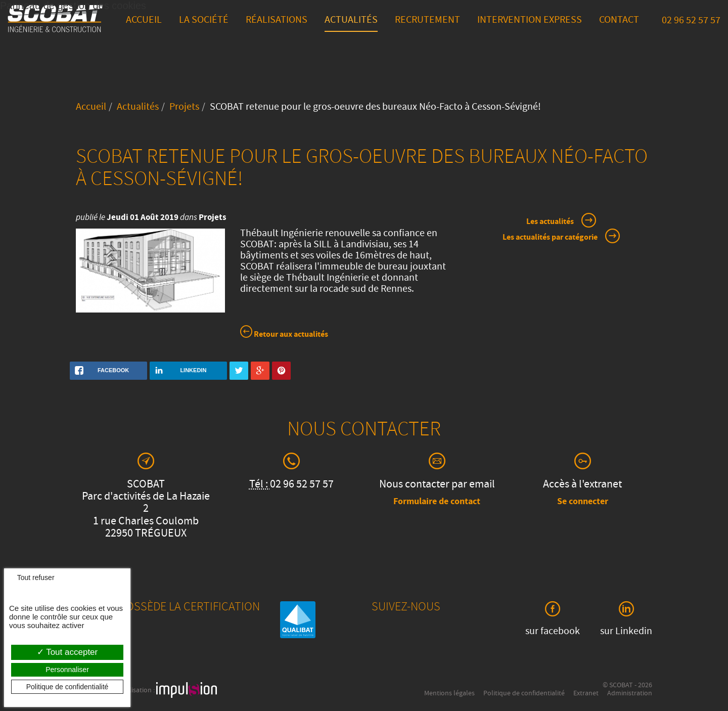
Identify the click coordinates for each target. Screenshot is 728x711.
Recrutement (427, 21)
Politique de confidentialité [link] (67, 687)
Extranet (586, 694)
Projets (184, 108)
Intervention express (530, 21)
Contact (619, 21)
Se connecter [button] (583, 502)
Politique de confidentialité (524, 694)
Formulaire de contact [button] (437, 502)
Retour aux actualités (284, 334)
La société (204, 21)
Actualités (351, 21)
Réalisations (277, 21)
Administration (630, 694)
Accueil (144, 21)
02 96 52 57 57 (691, 21)
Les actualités (550, 222)
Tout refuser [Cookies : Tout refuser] (32, 577)
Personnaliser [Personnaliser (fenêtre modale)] (67, 670)
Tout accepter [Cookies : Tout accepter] (67, 652)
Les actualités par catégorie (550, 238)
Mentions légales (449, 694)
